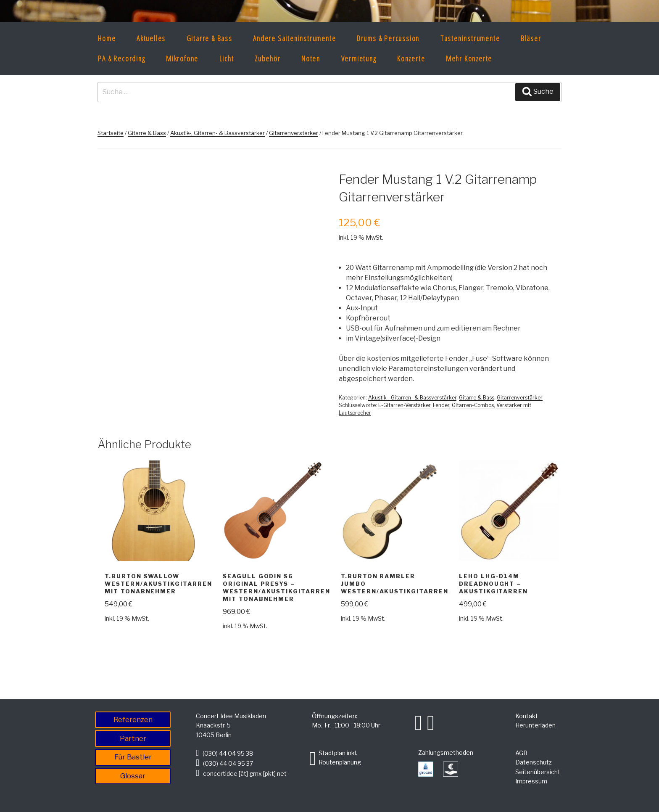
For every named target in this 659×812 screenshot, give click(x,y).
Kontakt (527, 716)
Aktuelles (151, 38)
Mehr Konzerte (469, 58)
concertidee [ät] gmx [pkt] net (245, 774)
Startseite (111, 133)
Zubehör (268, 58)
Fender (441, 405)
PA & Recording (121, 58)
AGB (521, 753)
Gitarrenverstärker (294, 133)
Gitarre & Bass (210, 38)
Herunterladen (535, 725)
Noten (311, 58)
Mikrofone (182, 58)
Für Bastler (133, 757)
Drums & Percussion (388, 38)
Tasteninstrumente (470, 38)
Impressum (531, 781)
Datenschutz (534, 762)
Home (107, 38)
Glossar (133, 776)
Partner (133, 738)
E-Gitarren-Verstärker (404, 405)
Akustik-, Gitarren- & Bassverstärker (217, 133)
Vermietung (359, 58)
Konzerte (411, 58)
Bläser (531, 38)
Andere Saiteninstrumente (294, 38)
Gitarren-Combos (473, 405)
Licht (227, 58)
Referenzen (133, 719)
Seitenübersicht (538, 772)
